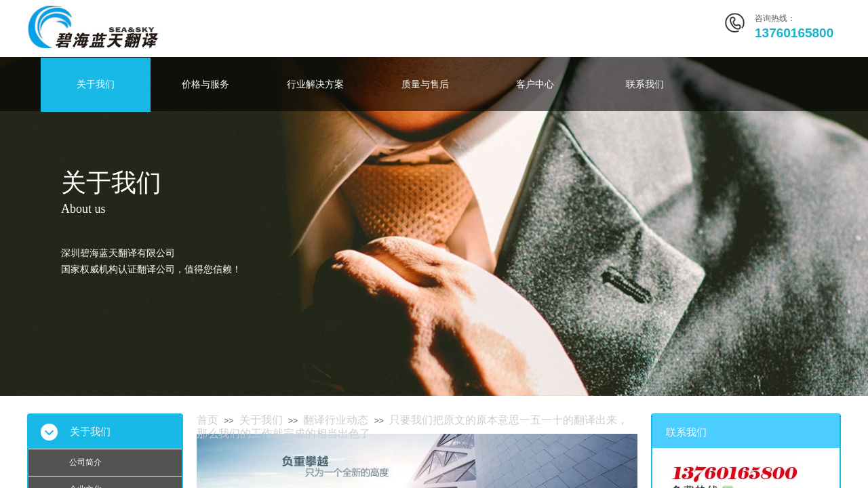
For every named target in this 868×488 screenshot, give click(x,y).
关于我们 (96, 84)
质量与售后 (425, 84)
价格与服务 (205, 84)
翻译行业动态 (336, 420)
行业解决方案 (315, 84)
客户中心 (535, 84)
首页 (208, 420)
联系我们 (645, 84)
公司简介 (85, 462)
